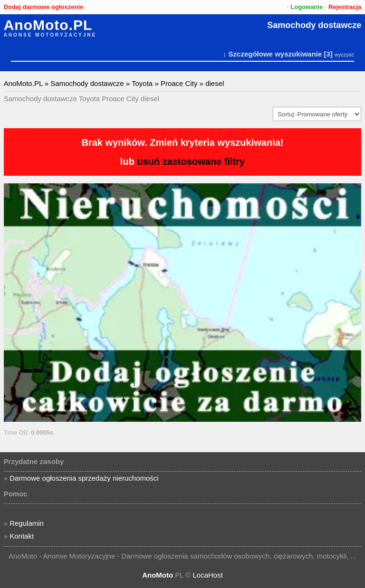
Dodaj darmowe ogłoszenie (44, 7)
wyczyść (344, 55)
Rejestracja (345, 7)
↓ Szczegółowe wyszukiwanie (272, 54)
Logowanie (307, 7)
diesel (215, 83)
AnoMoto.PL (48, 25)
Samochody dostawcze (314, 25)
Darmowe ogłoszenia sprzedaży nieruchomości (84, 478)
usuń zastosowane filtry (191, 161)
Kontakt (22, 536)
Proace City (179, 83)
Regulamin (27, 523)
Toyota (142, 83)
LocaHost (207, 575)
